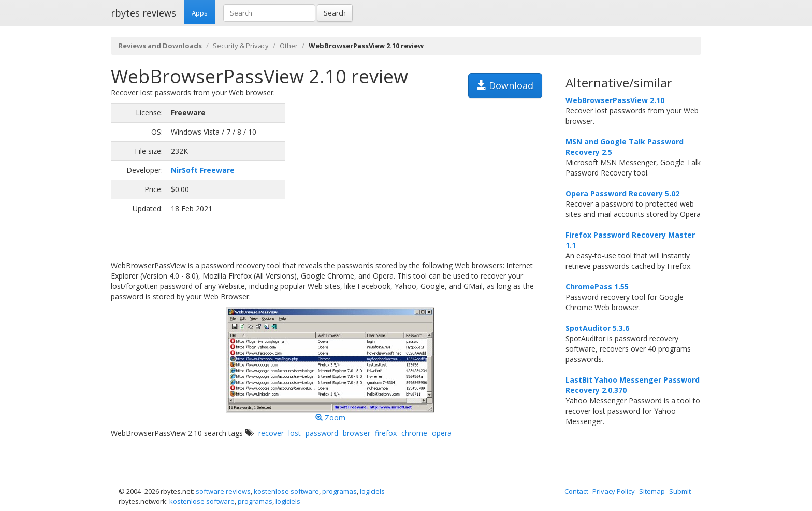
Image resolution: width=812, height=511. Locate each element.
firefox (386, 433)
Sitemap (652, 491)
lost (295, 433)
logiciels (372, 491)
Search (335, 13)
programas (339, 491)
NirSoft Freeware (203, 170)
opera (442, 433)
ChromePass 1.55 (597, 287)
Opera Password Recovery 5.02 (622, 193)
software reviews (223, 491)
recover (271, 433)
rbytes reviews (143, 13)
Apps (200, 13)
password (322, 433)
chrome (414, 433)
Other (289, 46)
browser (357, 433)
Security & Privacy (241, 46)
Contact (576, 491)
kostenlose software (286, 491)
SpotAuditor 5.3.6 (597, 328)
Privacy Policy (614, 491)
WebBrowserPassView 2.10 (615, 100)
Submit (680, 491)
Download (505, 85)
